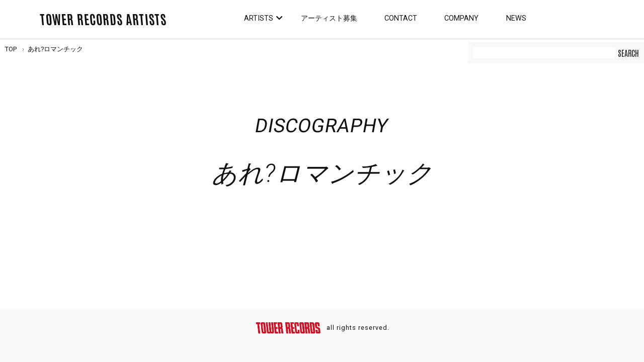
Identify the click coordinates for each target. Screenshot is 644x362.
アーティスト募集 (329, 18)
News (516, 18)
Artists (259, 18)
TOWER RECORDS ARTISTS (103, 19)
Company (461, 18)
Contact (401, 18)
